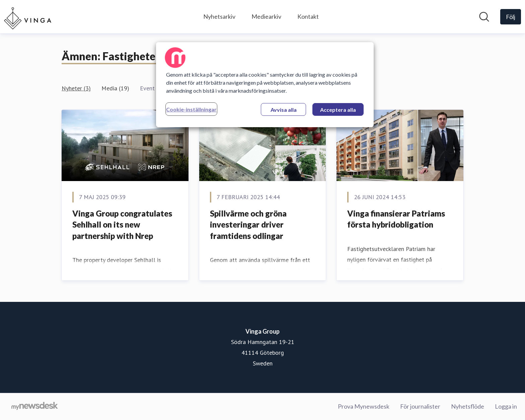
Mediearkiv (266, 16)
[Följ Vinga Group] (511, 17)
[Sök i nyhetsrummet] (484, 17)
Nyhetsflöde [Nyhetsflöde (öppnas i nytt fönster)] (468, 406)
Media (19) (115, 88)
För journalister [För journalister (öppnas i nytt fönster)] (420, 406)
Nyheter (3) (76, 88)
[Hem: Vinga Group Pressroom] (28, 17)
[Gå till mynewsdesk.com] (35, 407)
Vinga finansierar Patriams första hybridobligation (396, 219)
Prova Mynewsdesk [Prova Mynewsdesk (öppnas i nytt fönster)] (364, 406)
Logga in (506, 406)
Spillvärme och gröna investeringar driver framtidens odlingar (248, 225)
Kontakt (308, 16)
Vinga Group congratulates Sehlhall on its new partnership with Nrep (122, 225)
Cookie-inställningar (191, 109)
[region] (265, 85)
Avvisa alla (284, 110)
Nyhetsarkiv (219, 16)
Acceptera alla (338, 110)
